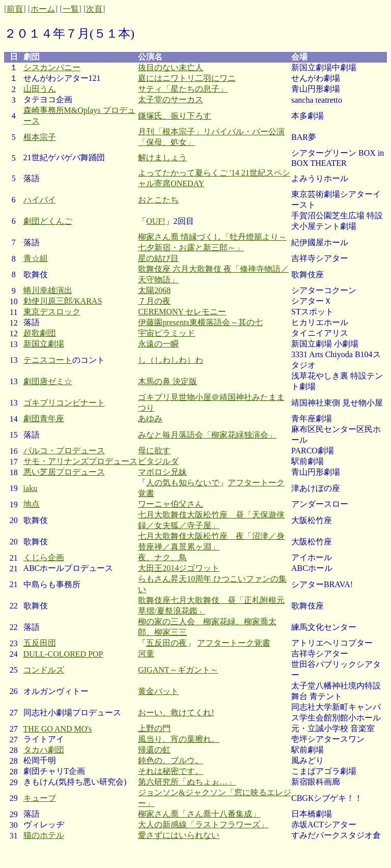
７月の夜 (154, 301)
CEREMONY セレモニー (182, 312)
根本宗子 (40, 137)
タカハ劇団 (44, 750)
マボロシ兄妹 (162, 472)
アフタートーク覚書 (234, 643)
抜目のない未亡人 (171, 67)
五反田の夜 (166, 643)
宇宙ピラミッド (166, 333)
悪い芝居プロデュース (64, 472)
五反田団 (40, 643)
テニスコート (48, 360)
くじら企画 (44, 557)
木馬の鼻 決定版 (167, 381)
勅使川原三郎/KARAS (63, 301)
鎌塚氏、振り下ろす (175, 116)
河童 (146, 654)
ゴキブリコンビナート (64, 403)
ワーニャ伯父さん (171, 504)
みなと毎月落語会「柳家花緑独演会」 (207, 435)
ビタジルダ (158, 461)
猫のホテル (44, 835)
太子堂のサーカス (171, 99)
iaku (31, 488)
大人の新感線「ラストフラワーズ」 (203, 824)
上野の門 (154, 728)
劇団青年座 (44, 418)
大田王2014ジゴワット (179, 568)
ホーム (43, 9)
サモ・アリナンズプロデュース (80, 461)
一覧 (71, 9)
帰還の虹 (154, 750)
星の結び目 (158, 258)
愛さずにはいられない (179, 835)
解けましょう (162, 157)
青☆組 (36, 258)
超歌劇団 (40, 333)
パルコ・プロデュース (64, 451)
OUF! (156, 221)
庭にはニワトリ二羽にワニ (187, 78)
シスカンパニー (52, 67)
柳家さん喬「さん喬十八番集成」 (199, 814)
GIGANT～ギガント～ (178, 670)
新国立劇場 (44, 344)
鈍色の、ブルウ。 (171, 760)
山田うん (40, 89)
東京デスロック (52, 312)
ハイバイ (40, 200)
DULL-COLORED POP (63, 654)
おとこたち (158, 200)
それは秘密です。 (171, 771)
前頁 (15, 9)
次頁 (94, 9)
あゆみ (150, 418)
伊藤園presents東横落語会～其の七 (200, 322)
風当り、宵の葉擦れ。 (179, 739)
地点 (32, 504)
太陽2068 (154, 290)
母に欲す (154, 451)
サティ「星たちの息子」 (183, 89)
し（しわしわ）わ (171, 360)
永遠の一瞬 (158, 344)
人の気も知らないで (183, 483)
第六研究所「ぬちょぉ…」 (187, 782)
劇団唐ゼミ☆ (48, 381)
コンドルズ (44, 670)
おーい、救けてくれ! (176, 713)
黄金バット (158, 691)
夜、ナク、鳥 (162, 557)
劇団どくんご (48, 221)
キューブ (40, 798)
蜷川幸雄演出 (48, 290)
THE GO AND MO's (58, 729)
